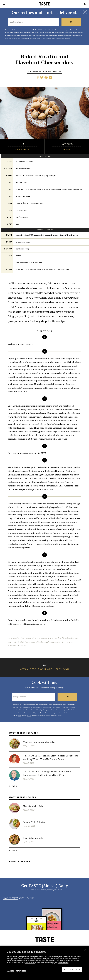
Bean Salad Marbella (33, 838)
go (71, 22)
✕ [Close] (85, 950)
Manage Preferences (16, 971)
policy (27, 38)
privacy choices (63, 963)
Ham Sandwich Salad (34, 806)
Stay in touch (11, 898)
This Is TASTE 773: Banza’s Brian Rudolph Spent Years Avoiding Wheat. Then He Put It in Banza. (50, 757)
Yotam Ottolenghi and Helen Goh (46, 71)
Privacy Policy (30, 963)
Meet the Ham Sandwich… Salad (39, 742)
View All (15, 786)
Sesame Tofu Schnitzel (35, 822)
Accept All (72, 969)
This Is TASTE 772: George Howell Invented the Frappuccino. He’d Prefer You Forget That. (47, 773)
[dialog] (44, 963)
